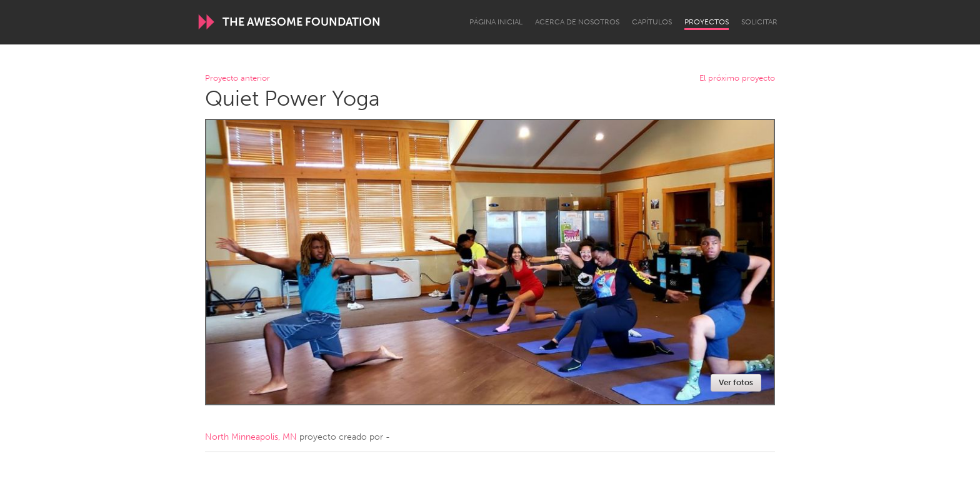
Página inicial (496, 22)
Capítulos (652, 22)
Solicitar (759, 22)
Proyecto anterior (237, 78)
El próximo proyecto (737, 78)
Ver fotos (736, 382)
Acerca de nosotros (577, 22)
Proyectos (707, 22)
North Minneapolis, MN (251, 437)
